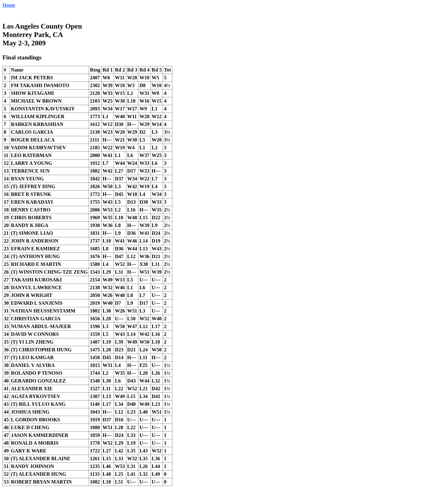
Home (9, 5)
